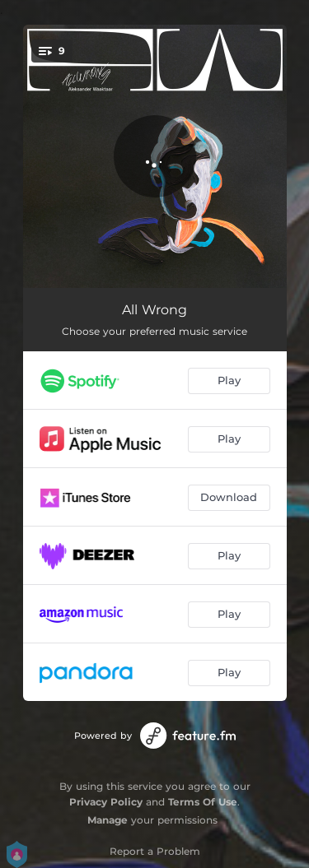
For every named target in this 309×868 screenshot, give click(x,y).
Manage (108, 820)
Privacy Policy (106, 802)
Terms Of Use (203, 802)
